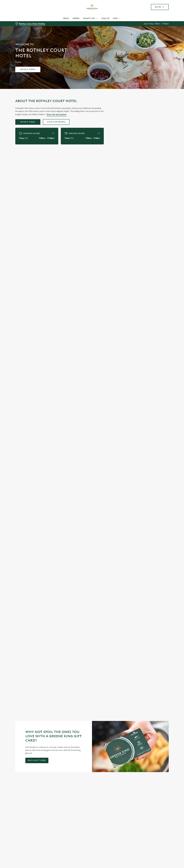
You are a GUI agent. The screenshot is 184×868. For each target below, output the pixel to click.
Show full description (57, 114)
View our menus (56, 122)
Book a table (28, 69)
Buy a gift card (37, 760)
